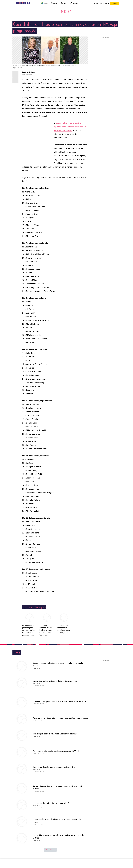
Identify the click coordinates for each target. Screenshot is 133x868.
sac (95, 3)
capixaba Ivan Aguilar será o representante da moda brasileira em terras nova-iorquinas (70, 127)
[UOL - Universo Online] (31, 3)
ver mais (50, 850)
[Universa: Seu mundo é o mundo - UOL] (23, 3)
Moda (67, 11)
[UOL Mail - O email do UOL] (99, 3)
